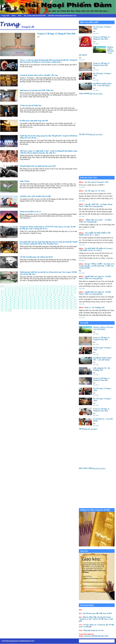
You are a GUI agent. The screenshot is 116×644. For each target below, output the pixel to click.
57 (51, 291)
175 (47, 304)
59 (58, 291)
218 (67, 308)
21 (75, 286)
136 (43, 299)
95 (30, 295)
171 (31, 304)
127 (6, 299)
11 (40, 286)
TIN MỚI (84, 323)
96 (33, 295)
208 (27, 308)
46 (12, 291)
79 (51, 293)
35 (51, 288)
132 (27, 299)
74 (33, 293)
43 (2, 291)
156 (47, 302)
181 (71, 304)
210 (35, 308)
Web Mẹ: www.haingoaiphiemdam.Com (62, 16)
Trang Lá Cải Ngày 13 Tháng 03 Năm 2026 (56, 34)
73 (30, 293)
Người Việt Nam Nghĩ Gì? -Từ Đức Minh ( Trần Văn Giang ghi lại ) (95, 277)
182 (75, 304)
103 (60, 295)
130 (18, 299)
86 (75, 293)
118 (46, 297)
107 (2, 297)
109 (10, 297)
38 (61, 288)
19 (68, 286)
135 (39, 299)
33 (44, 288)
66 (5, 293)
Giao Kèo (84, 551)
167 (14, 304)
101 (51, 295)
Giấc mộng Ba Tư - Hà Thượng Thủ (101, 369)
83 (64, 293)
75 (37, 293)
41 (72, 288)
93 (23, 295)
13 (47, 286)
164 (2, 304)
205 (14, 308)
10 (37, 286)
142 (67, 299)
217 (63, 308)
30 (33, 288)
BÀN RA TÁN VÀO (88, 178)
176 (51, 304)
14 (51, 286)
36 (54, 288)
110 (14, 297)
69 (16, 293)
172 (35, 304)
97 (37, 295)
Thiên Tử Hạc (25, 181)
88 (5, 295)
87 (2, 295)
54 (40, 291)
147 (10, 302)
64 (75, 291)
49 (23, 291)
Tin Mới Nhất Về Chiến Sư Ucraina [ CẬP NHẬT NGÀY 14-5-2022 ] (96, 249)
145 (2, 302)
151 (27, 302)
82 (61, 293)
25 (16, 288)
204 (10, 308)
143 (71, 299)
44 (5, 291)
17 (61, 286)
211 (39, 308)
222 (6, 310)
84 (68, 293)
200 (71, 306)
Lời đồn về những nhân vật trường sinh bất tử (36, 257)
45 (9, 291)
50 (26, 291)
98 (40, 295)
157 (51, 302)
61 (64, 291)
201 (75, 306)
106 (72, 295)
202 (2, 308)
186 (14, 306)
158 (55, 302)
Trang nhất (5, 16)
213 (47, 308)
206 (18, 308)
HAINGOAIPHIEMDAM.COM (93, 635)
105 (68, 295)
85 (71, 293)
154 (39, 302)
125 (75, 297)
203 (6, 308)
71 (23, 293)
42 (75, 288)
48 (19, 291)
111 (18, 297)
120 (54, 297)
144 (75, 299)
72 (26, 293)
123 (66, 297)
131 (22, 299)
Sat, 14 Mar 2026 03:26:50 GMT (35, 16)
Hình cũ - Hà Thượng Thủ (92, 307)
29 (30, 288)
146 (6, 302)
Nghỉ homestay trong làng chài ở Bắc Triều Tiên (37, 90)
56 (47, 291)
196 (55, 306)
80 (54, 293)
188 (22, 306)
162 (71, 302)
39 (65, 288)
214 (51, 308)
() (91, 94)
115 (34, 297)
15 (54, 286)
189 (27, 306)
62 (68, 291)
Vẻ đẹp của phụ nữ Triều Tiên (31, 106)
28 (26, 288)
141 (63, 299)
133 (31, 299)
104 (64, 295)
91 (16, 295)
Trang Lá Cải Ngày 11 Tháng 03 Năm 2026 (101, 410)
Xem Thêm (96, 33)
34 (47, 288)
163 (75, 302)
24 (13, 288)
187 (18, 306)
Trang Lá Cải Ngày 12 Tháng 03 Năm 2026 (101, 379)
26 (19, 288)
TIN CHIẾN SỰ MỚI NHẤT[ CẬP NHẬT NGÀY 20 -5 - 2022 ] (95, 234)
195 (51, 306)
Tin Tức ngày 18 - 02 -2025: (92, 191)
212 (43, 308)
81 (58, 293)
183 (2, 306)
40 (68, 288)
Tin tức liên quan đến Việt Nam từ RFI (95, 613)
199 (67, 306)
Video (14, 16)
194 (47, 306)
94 (26, 295)
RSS (20, 16)
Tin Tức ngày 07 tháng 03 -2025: (94, 182)
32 (40, 288)
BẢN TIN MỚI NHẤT (89, 22)
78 (47, 293)
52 (33, 291)
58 (54, 291)
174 (43, 304)
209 (31, 308)
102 (56, 295)
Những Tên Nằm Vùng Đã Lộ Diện (95, 510)
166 (10, 304)
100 (47, 295)
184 (6, 306)
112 (22, 297)
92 (19, 295)
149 (18, 302)
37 (58, 288)
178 (59, 304)
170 (27, 304)
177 (55, 304)
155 (43, 302)
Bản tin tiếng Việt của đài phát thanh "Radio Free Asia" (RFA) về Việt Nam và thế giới (96, 619)
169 (22, 304)
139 (55, 299)
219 (71, 308)
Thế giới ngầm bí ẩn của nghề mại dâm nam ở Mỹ (38, 166)
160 (63, 302)
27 (23, 288)
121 (58, 297)
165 (6, 304)
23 (9, 288)
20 (72, 286)
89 (9, 295)
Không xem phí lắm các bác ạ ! (31, 212)
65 (2, 293)
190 (31, 306)
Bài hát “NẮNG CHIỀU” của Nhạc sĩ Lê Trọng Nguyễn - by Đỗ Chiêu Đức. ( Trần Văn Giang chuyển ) (97, 266)
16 (58, 286)
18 (65, 286)
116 (38, 297)
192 (39, 306)
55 (44, 291)
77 (44, 293)
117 (42, 297)
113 (26, 297)
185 (10, 306)
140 (59, 299)
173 (39, 304)
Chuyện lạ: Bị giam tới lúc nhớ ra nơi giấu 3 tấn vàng (39, 75)
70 (19, 293)
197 (59, 306)
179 (63, 304)
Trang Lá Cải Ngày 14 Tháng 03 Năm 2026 (101, 38)
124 (70, 297)
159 (59, 302)
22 (6, 288)
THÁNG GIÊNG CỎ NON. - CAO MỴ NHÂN (104, 328)
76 (40, 293)
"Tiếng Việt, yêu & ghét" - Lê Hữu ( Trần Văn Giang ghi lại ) (95, 221)
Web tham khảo (87, 605)
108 (6, 297)
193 (43, 306)
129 (14, 299)
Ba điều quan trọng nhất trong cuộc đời (34, 121)
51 (30, 291)
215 (55, 308)
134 (35, 299)
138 (51, 299)
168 (18, 304)
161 (67, 302)
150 (22, 302)
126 (2, 299)
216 (59, 308)
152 (31, 302)
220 (75, 308)
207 (22, 308)
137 (47, 299)
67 (9, 293)
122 (62, 297)
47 (16, 291)
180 (67, 304)
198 (63, 306)
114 (30, 297)
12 (44, 286)
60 (61, 291)
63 (71, 291)
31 (37, 288)
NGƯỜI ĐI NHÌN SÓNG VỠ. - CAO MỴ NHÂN (102, 85)
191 (35, 306)
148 (14, 302)
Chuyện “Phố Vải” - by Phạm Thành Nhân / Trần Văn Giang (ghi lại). (96, 205)
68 (12, 293)
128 (10, 299)
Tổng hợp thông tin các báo (91, 630)
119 (50, 297)
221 (2, 310)
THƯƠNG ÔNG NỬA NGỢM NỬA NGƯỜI (35, 196)
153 (35, 302)
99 (44, 295)
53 (37, 291)
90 (12, 295)
